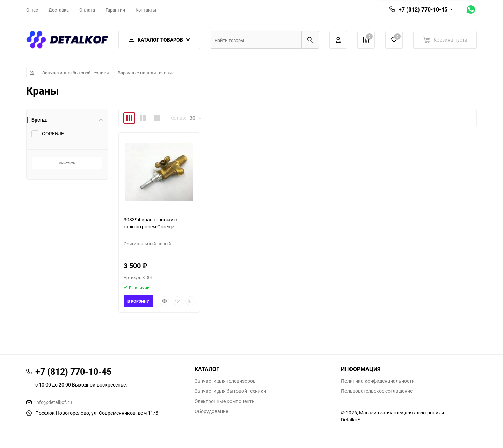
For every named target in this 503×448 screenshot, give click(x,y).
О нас (32, 10)
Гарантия (115, 10)
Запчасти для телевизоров (225, 381)
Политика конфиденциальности (378, 381)
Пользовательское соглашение (377, 391)
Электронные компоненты (225, 401)
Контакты (146, 10)
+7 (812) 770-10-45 (423, 9)
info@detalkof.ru (54, 402)
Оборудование (211, 411)
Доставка (59, 10)
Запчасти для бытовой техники (76, 73)
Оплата (87, 10)
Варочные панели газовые (146, 73)
